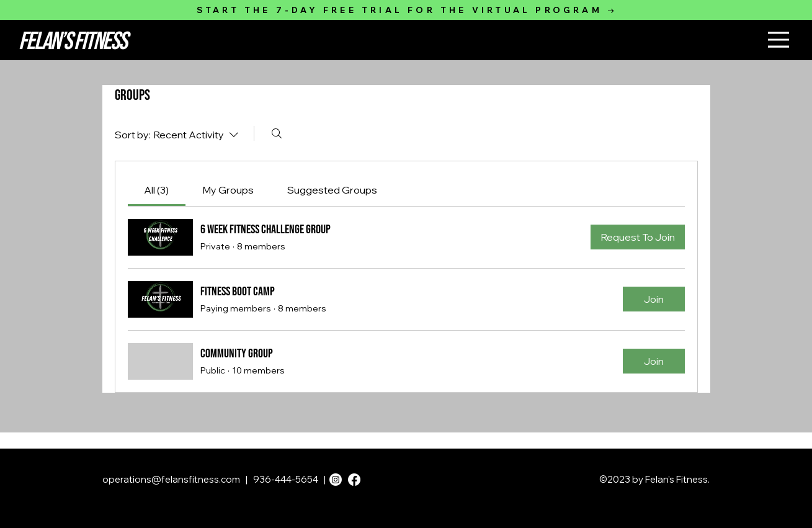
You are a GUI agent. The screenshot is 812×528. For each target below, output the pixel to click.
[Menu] (779, 40)
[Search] (277, 133)
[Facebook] (354, 480)
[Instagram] (336, 480)
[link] (156, 190)
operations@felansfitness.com (171, 479)
